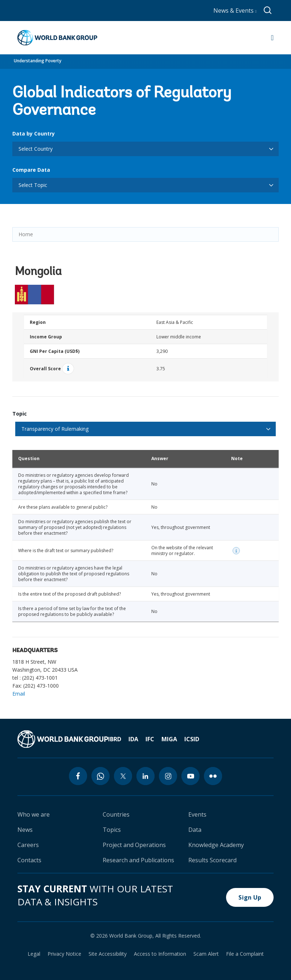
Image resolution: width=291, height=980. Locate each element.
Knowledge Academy (216, 845)
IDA (133, 739)
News (25, 830)
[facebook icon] (78, 776)
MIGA (169, 739)
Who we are (34, 814)
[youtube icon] (190, 776)
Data (195, 830)
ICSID (192, 739)
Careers (28, 845)
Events (197, 814)
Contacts (29, 860)
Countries (116, 814)
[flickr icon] (213, 776)
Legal (34, 954)
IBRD (115, 739)
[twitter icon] (123, 776)
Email (19, 694)
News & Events (235, 11)
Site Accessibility (108, 954)
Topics (112, 830)
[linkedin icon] (145, 776)
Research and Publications (138, 860)
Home (26, 234)
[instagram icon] (168, 776)
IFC (150, 739)
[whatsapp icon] (101, 776)
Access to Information (160, 954)
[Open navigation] (272, 38)
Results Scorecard (212, 860)
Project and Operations (134, 845)
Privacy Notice (64, 954)
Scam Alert (206, 954)
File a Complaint (245, 954)
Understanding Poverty (38, 61)
